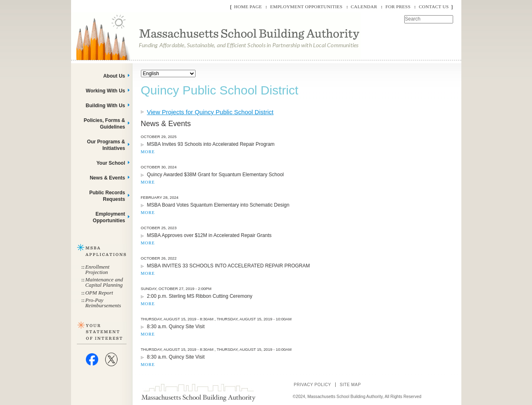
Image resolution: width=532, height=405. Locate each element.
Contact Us (434, 7)
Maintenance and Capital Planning (104, 282)
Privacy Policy (312, 385)
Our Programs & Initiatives (106, 145)
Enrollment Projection (98, 269)
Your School (111, 163)
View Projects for (210, 112)
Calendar (364, 7)
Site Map (350, 385)
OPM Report (99, 293)
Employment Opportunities (306, 7)
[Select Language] (168, 74)
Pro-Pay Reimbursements (103, 303)
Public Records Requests (107, 196)
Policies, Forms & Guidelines (105, 124)
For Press (398, 7)
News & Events (107, 178)
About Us (114, 76)
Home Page (248, 7)
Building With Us (106, 106)
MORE (148, 152)
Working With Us (106, 91)
